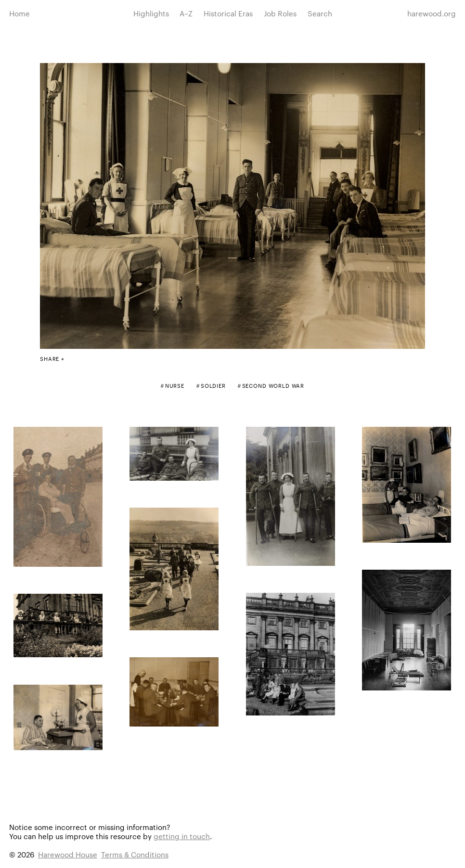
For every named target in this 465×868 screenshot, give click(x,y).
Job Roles (280, 13)
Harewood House (68, 854)
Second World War (273, 385)
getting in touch (182, 836)
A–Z (186, 13)
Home (19, 13)
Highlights (151, 13)
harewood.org (432, 13)
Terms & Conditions (135, 854)
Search (320, 13)
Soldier (213, 385)
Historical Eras (228, 13)
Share (50, 358)
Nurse (175, 385)
